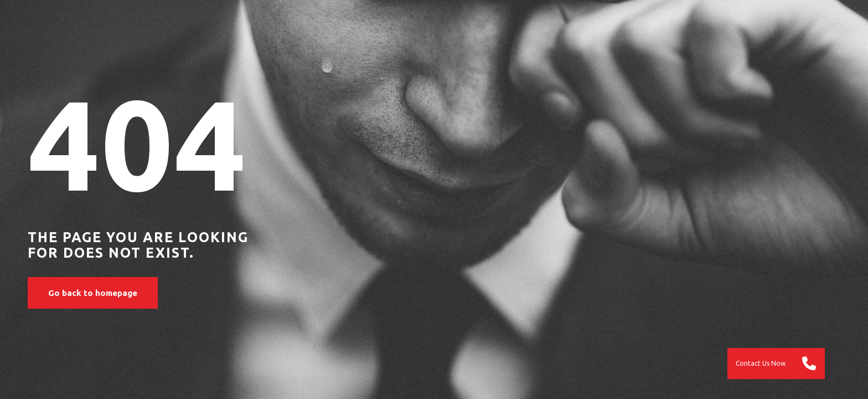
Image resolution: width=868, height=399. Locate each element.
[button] (809, 364)
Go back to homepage (93, 293)
